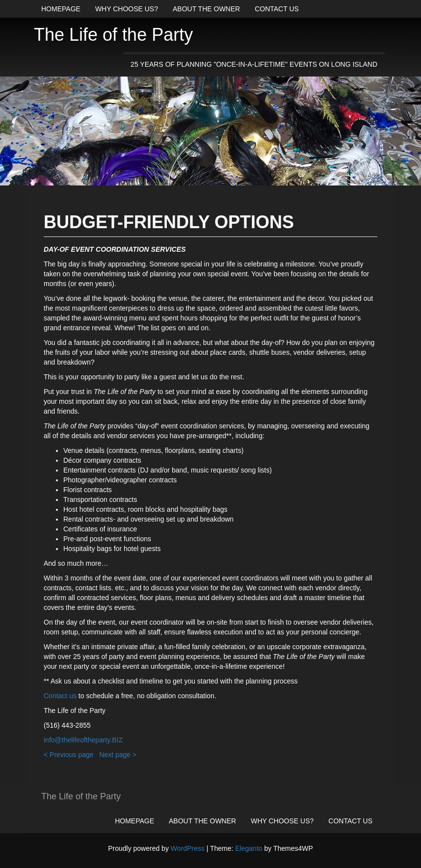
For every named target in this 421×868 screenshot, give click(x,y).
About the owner (206, 9)
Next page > (118, 755)
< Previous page (69, 755)
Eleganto (249, 848)
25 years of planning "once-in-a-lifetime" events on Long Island (254, 64)
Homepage (61, 9)
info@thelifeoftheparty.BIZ (83, 740)
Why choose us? (127, 9)
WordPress (188, 848)
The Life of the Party (113, 35)
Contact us (277, 9)
